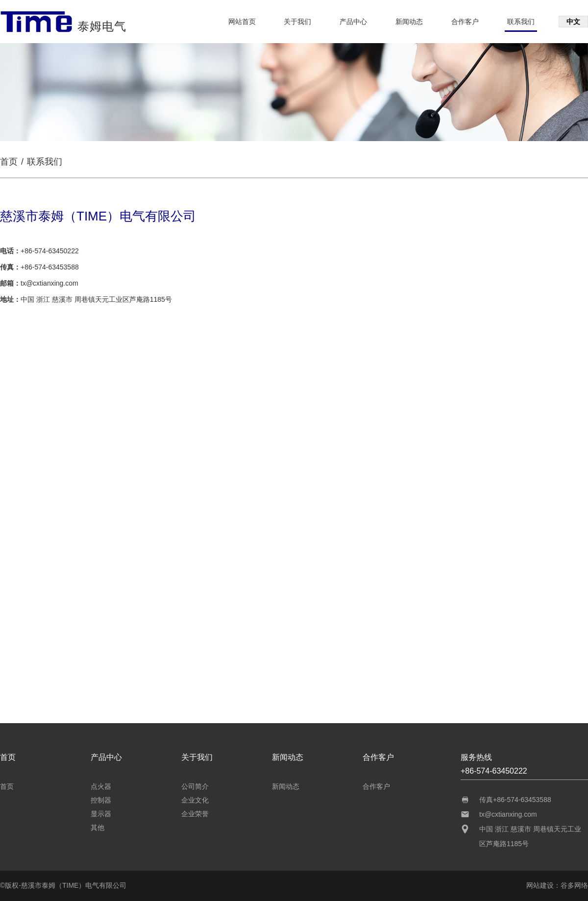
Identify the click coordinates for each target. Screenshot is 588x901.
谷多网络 (574, 885)
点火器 (101, 786)
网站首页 (242, 22)
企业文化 (195, 800)
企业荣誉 (195, 814)
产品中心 (353, 22)
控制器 (101, 800)
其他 (98, 828)
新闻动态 (409, 22)
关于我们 (297, 22)
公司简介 (195, 786)
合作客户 (465, 22)
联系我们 (521, 22)
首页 (9, 162)
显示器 (101, 814)
